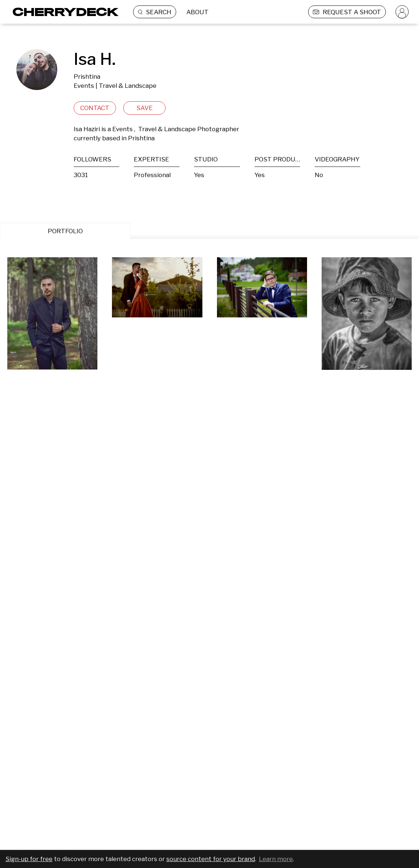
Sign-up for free (29, 859)
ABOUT (197, 12)
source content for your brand (211, 859)
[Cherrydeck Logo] (63, 12)
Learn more (276, 859)
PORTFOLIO (65, 231)
